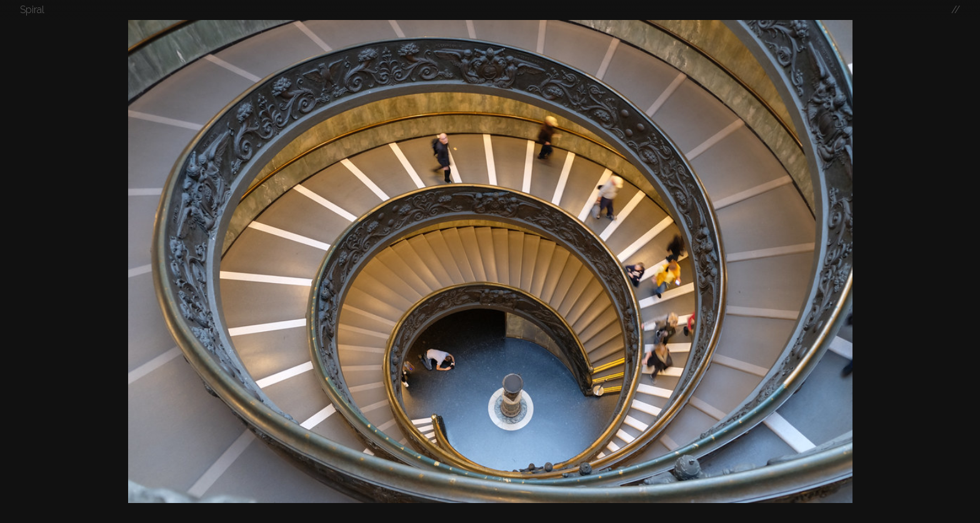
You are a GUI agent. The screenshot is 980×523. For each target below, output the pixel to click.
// (956, 10)
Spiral (32, 10)
